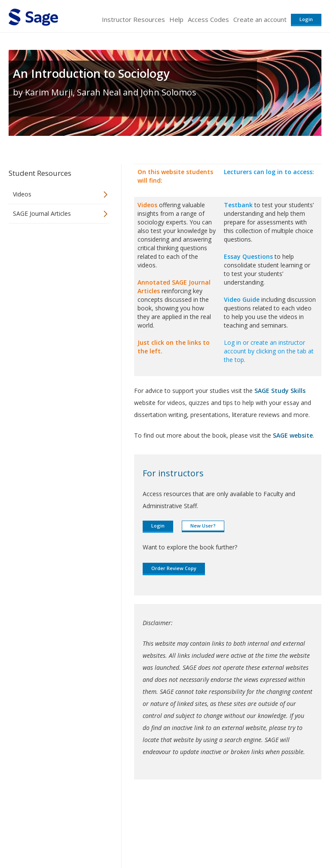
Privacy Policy (265, 836)
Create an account (260, 19)
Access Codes (208, 19)
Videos (22, 194)
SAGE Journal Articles (42, 213)
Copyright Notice (217, 836)
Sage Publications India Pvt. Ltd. (133, 815)
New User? (203, 526)
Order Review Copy (174, 568)
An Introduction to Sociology (91, 73)
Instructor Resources (133, 19)
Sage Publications (58, 815)
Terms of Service (164, 836)
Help (176, 19)
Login (306, 19)
